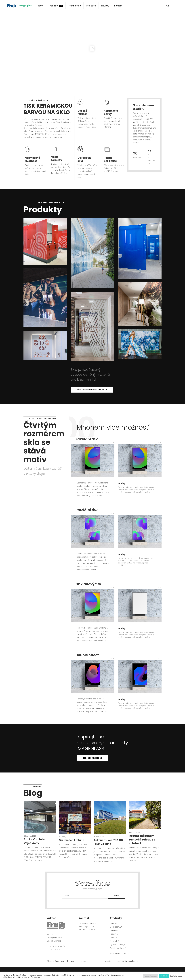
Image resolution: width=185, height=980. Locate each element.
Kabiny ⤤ (114, 923)
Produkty (56, 6)
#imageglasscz (131, 961)
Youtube (83, 961)
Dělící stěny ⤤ (116, 927)
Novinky (105, 6)
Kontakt (118, 6)
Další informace (176, 976)
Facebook (60, 961)
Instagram (72, 961)
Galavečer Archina (72, 840)
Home (41, 6)
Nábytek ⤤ (115, 941)
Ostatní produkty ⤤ (118, 948)
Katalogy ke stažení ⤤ (119, 953)
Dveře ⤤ (114, 938)
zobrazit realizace (92, 758)
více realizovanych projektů (92, 390)
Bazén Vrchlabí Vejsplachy (34, 841)
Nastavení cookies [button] (150, 976)
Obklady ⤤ (114, 930)
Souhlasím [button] (164, 976)
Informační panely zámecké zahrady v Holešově (142, 840)
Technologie (75, 6)
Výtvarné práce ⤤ (117, 945)
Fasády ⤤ (114, 934)
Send (116, 896)
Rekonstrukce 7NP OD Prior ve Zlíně (108, 842)
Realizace (91, 6)
